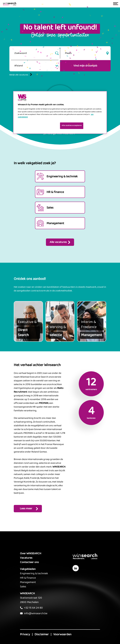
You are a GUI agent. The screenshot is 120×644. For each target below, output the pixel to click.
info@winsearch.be (36, 613)
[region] (60, 112)
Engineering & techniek (34, 573)
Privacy (25, 634)
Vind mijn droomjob (85, 66)
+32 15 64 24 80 (33, 608)
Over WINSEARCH (31, 553)
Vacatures (26, 558)
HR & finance (28, 578)
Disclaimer (42, 634)
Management (28, 582)
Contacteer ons (29, 562)
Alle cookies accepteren (72, 125)
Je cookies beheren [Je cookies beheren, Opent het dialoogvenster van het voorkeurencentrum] (48, 125)
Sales (23, 587)
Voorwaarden (62, 634)
